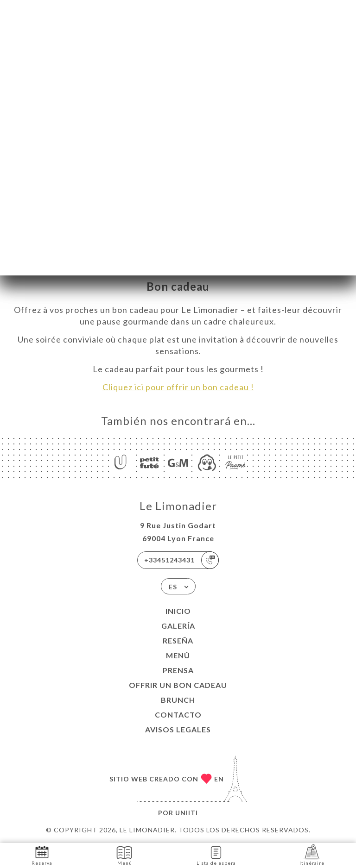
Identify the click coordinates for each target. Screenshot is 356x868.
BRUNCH (178, 700)
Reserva (42, 855)
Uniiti (187, 813)
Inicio (178, 611)
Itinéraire (312, 855)
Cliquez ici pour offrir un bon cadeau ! (178, 387)
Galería (178, 626)
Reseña (178, 640)
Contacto (178, 715)
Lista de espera (216, 855)
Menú (178, 655)
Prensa (178, 670)
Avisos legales (178, 729)
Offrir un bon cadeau (178, 685)
